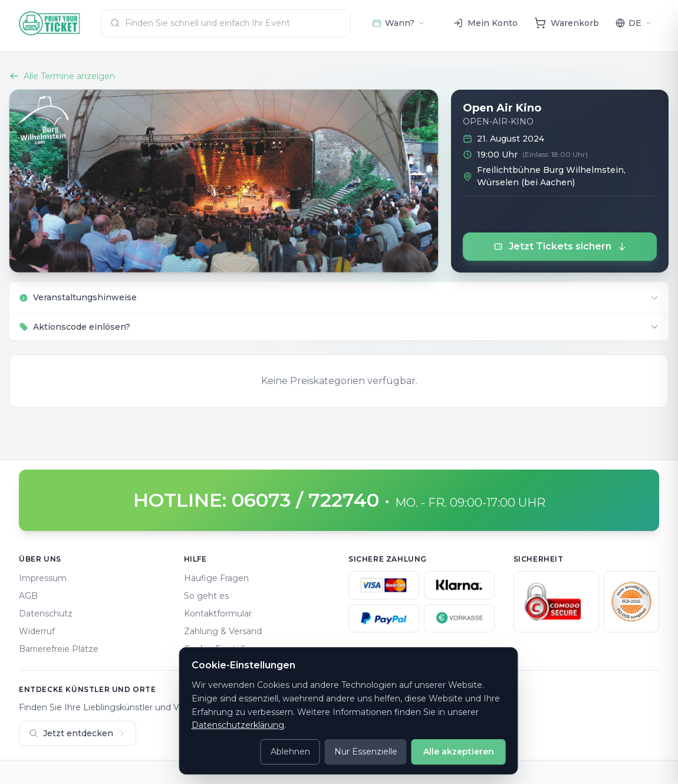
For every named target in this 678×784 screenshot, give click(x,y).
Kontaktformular (218, 614)
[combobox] (226, 23)
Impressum (43, 578)
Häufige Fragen (216, 578)
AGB (28, 596)
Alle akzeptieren (459, 752)
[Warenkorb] (567, 23)
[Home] (50, 23)
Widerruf (37, 631)
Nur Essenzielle (366, 752)
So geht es (206, 596)
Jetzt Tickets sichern (560, 246)
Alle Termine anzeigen (62, 76)
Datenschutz (46, 614)
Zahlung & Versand (223, 631)
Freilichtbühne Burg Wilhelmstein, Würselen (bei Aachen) (551, 176)
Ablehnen (290, 752)
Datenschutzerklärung (238, 725)
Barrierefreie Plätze (59, 649)
